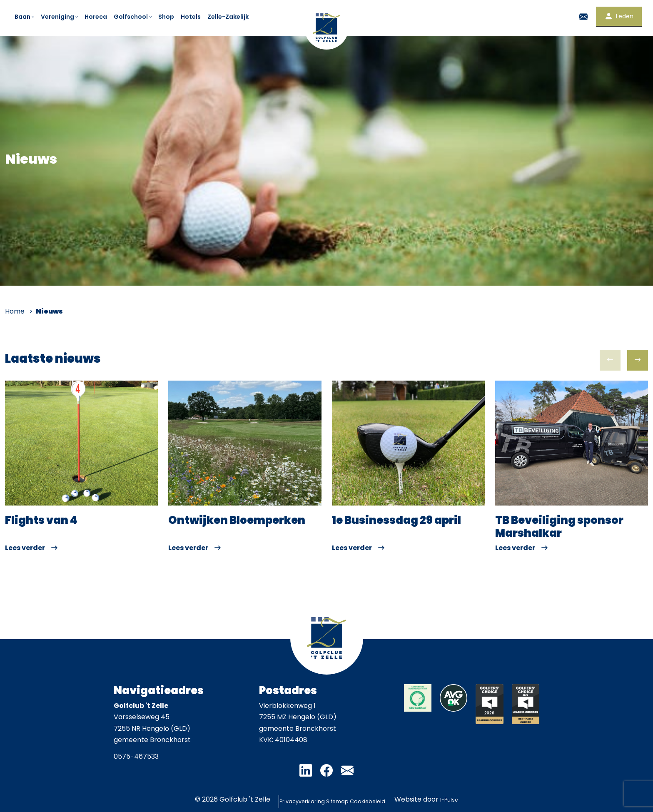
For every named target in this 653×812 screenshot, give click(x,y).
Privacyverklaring (278, 800)
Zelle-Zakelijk (228, 17)
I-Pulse (485, 799)
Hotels (191, 17)
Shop (166, 17)
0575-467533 (136, 756)
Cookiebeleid (389, 800)
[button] (638, 360)
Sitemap (337, 800)
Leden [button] (619, 16)
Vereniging (60, 17)
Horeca (96, 17)
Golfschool (133, 17)
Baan (25, 17)
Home (15, 311)
